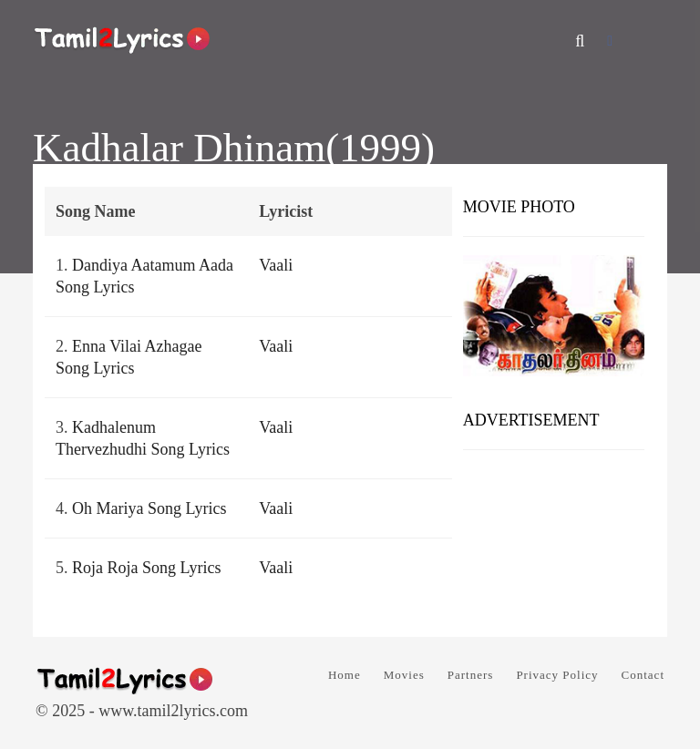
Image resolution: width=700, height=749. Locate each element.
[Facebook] (610, 41)
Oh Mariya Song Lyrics (149, 508)
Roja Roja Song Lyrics (147, 568)
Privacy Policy (557, 675)
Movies (404, 675)
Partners (471, 675)
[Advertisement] (554, 537)
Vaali (276, 265)
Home (345, 675)
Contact (643, 675)
